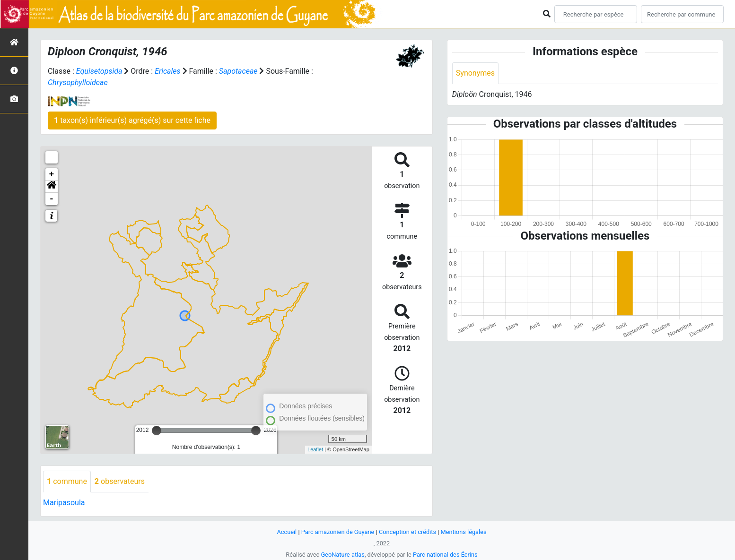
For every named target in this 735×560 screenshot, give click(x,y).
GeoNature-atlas (343, 555)
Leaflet (315, 449)
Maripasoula (64, 503)
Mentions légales (464, 532)
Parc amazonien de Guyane (338, 532)
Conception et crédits (407, 532)
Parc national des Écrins (445, 555)
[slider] (157, 431)
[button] (52, 187)
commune (67, 481)
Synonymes (475, 73)
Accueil (287, 532)
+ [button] (52, 174)
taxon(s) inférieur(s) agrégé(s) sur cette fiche (132, 120)
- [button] (52, 199)
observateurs (120, 481)
